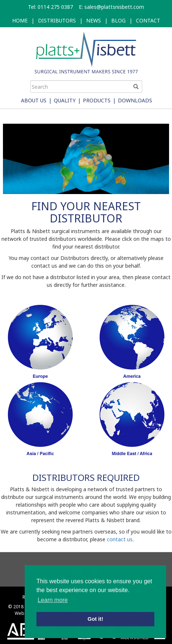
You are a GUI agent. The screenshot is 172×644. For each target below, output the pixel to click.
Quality (65, 100)
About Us (34, 100)
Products (97, 100)
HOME (20, 20)
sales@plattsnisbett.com (114, 7)
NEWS (94, 20)
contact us (120, 539)
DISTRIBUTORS (57, 20)
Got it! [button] (95, 619)
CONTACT (148, 20)
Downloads (135, 100)
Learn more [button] (53, 600)
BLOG (118, 20)
